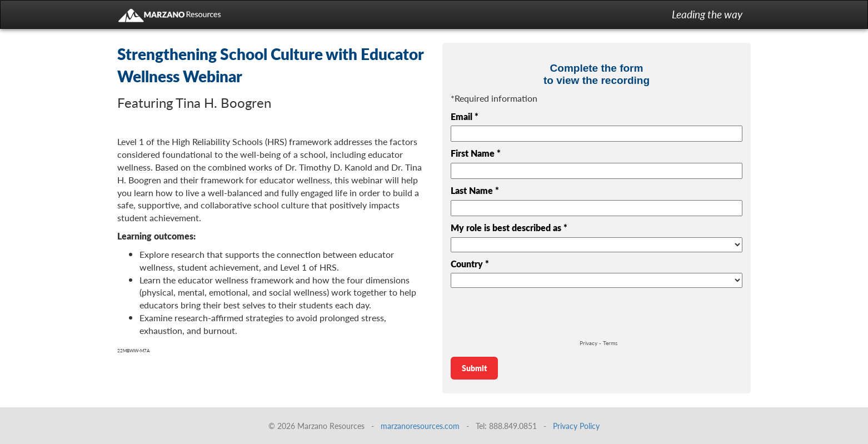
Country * (470, 264)
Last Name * (475, 191)
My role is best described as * (509, 228)
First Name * (476, 153)
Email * (465, 117)
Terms (610, 343)
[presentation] (535, 315)
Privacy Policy (576, 426)
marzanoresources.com (420, 426)
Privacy (588, 343)
